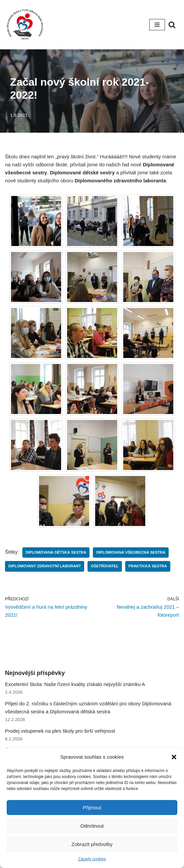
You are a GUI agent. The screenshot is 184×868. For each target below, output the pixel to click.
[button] (174, 757)
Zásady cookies (92, 859)
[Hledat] (172, 25)
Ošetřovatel (105, 566)
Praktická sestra (148, 566)
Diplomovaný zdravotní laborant (45, 566)
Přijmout (92, 807)
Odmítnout (92, 826)
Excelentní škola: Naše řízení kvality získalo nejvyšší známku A (75, 684)
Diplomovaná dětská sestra (56, 552)
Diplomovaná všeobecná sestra (131, 552)
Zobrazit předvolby (92, 844)
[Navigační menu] (157, 25)
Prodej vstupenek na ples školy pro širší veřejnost (60, 731)
